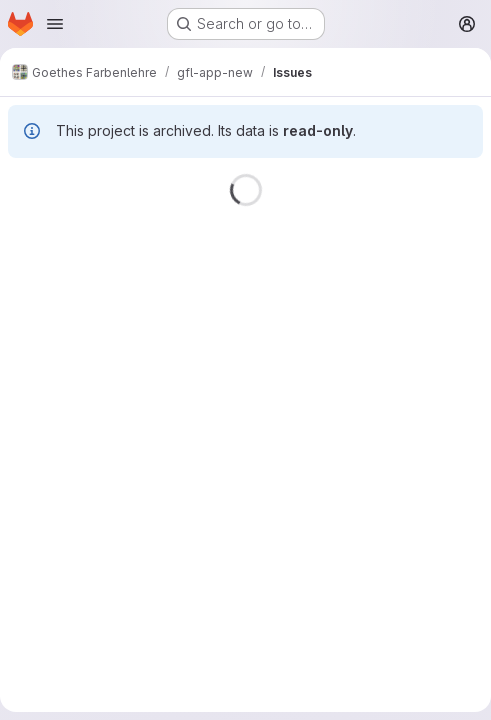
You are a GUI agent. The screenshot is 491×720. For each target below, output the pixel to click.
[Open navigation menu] (55, 24)
